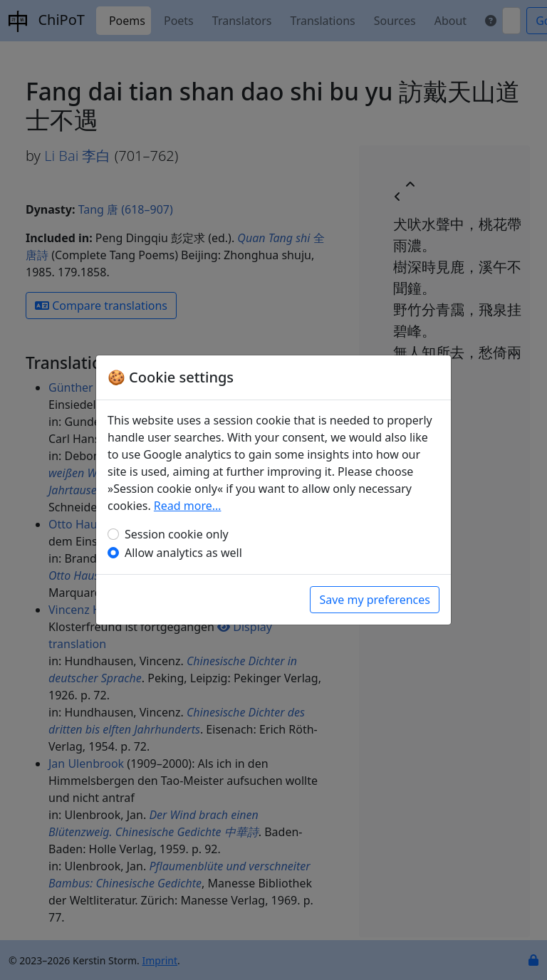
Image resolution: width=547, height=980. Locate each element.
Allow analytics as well (183, 553)
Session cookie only (177, 534)
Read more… (188, 506)
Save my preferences (375, 600)
